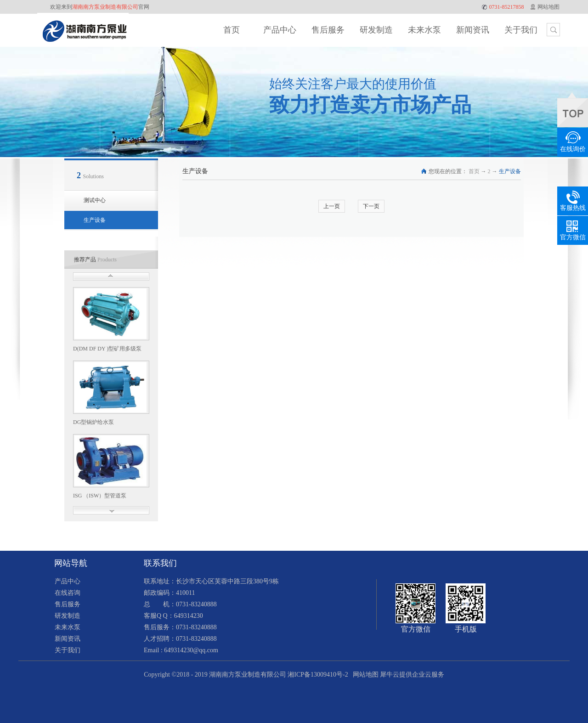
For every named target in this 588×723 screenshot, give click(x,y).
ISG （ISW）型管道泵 (100, 496)
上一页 (332, 206)
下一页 (371, 206)
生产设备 (510, 171)
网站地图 (364, 675)
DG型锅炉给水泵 (93, 422)
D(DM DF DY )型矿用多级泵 (107, 349)
